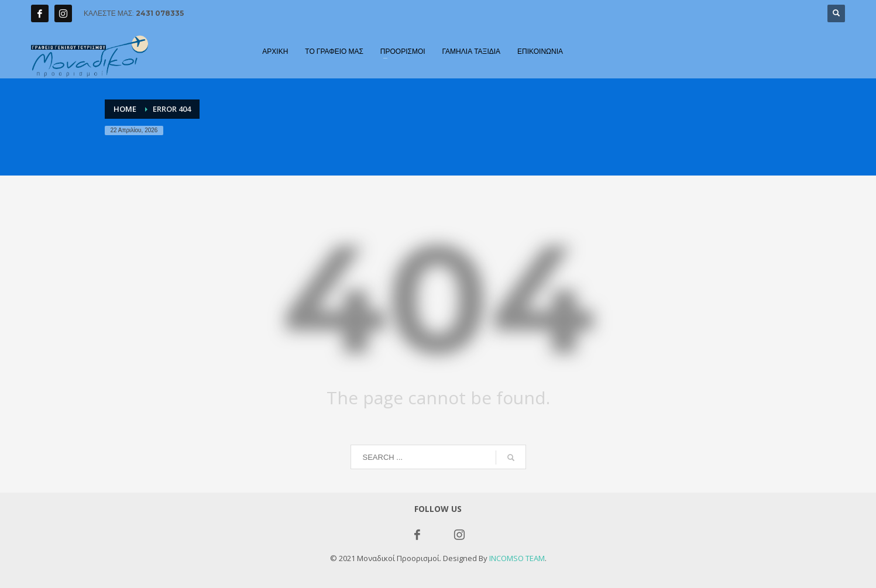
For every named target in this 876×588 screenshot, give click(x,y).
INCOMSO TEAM (517, 558)
